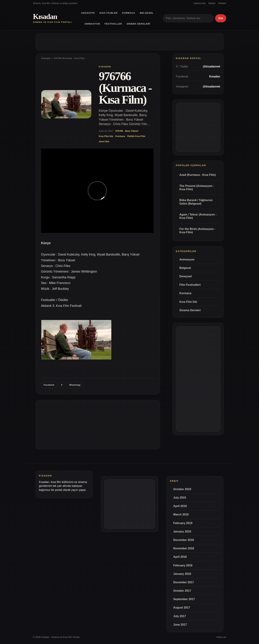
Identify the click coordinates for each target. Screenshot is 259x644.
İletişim (212, 3)
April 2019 (180, 506)
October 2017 (182, 591)
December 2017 (184, 582)
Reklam (222, 3)
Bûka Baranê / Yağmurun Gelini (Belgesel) (196, 202)
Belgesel (147, 13)
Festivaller (113, 24)
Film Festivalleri (190, 285)
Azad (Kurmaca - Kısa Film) (198, 175)
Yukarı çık (221, 637)
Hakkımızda (200, 3)
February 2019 (183, 523)
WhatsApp (75, 385)
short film (104, 141)
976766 (119, 131)
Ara (221, 18)
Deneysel (186, 276)
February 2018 (183, 565)
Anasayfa (88, 13)
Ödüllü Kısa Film (136, 136)
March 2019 (181, 514)
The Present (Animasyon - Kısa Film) (197, 188)
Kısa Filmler (109, 13)
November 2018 (184, 548)
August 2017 (182, 608)
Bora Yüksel (132, 131)
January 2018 (182, 574)
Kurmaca (129, 13)
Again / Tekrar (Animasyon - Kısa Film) (198, 216)
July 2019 (180, 498)
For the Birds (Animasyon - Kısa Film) (197, 231)
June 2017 (180, 625)
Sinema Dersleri (138, 24)
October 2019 (182, 489)
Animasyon (92, 24)
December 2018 (184, 540)
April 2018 (180, 557)
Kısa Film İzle (106, 136)
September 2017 (184, 599)
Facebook (49, 385)
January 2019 (182, 532)
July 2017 (180, 616)
